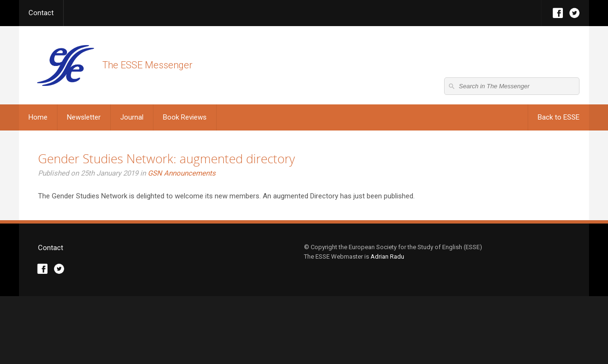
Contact (41, 13)
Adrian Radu (387, 324)
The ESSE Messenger (65, 65)
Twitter (575, 13)
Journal (132, 117)
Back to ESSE (559, 117)
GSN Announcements (182, 173)
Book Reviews (185, 117)
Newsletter (84, 117)
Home (38, 117)
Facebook (558, 13)
